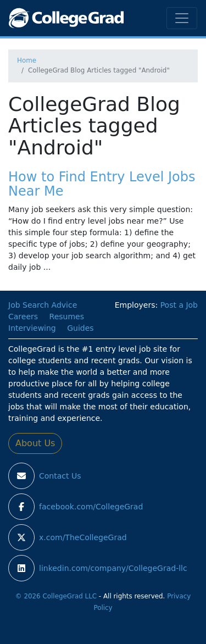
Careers (23, 317)
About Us (35, 443)
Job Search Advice (43, 305)
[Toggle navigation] (182, 18)
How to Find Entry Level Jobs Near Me (102, 184)
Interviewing (32, 328)
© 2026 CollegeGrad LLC (56, 596)
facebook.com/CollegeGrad (91, 507)
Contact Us (60, 476)
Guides (80, 328)
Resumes (67, 317)
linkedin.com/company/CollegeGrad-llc (113, 568)
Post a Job (179, 305)
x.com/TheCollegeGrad (83, 537)
